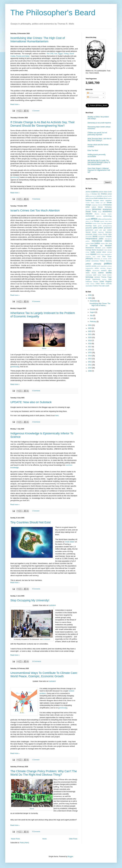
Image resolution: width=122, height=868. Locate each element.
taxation (109, 275)
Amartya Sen (96, 194)
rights (110, 270)
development (107, 209)
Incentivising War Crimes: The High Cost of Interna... (100, 304)
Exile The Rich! (93, 151)
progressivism (89, 268)
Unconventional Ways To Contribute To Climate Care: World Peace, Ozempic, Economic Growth (44, 675)
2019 (90, 341)
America (104, 194)
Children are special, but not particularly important (97, 134)
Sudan (99, 275)
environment (90, 216)
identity (95, 236)
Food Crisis (100, 224)
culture (94, 207)
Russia (94, 273)
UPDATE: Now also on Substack (31, 402)
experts (102, 221)
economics (107, 211)
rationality (103, 268)
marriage (88, 250)
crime (88, 207)
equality (88, 219)
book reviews (99, 198)
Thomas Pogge (106, 277)
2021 (90, 334)
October (93, 309)
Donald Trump (91, 212)
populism (88, 266)
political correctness (92, 261)
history (95, 234)
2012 (90, 362)
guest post (98, 230)
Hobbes (100, 234)
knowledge (94, 246)
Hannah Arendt (91, 232)
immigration (102, 237)
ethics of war (90, 221)
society (109, 273)
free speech (108, 223)
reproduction (96, 271)
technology (89, 277)
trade (110, 279)
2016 (90, 350)
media (93, 252)
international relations (102, 241)
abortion (88, 192)
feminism (89, 223)
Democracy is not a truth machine (99, 123)
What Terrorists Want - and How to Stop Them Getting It (99, 140)
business (89, 201)
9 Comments (36, 301)
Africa (87, 194)
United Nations (90, 284)
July (92, 315)
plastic (110, 259)
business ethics (99, 201)
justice (97, 243)
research (104, 270)
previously (15, 177)
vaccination (89, 286)
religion (88, 270)
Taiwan (104, 275)
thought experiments (93, 279)
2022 (90, 331)
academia (94, 192)
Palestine (88, 257)
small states (70, 542)
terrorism (97, 277)
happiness (101, 232)
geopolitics (89, 228)
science (101, 273)
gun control (108, 230)
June (92, 318)
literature (98, 248)
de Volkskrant (46, 639)
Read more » (15, 104)
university (109, 284)
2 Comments (36, 422)
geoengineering (107, 226)
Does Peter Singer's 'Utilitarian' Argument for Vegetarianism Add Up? (99, 170)
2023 (90, 328)
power (99, 266)
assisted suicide (107, 196)
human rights (107, 234)
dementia (88, 209)
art (96, 196)
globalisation (108, 228)
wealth (107, 286)
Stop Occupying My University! (30, 600)
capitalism (109, 201)
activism (101, 192)
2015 (90, 353)
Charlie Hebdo (90, 203)
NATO (99, 254)
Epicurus (99, 216)
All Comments (93, 97)
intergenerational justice (94, 239)
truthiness (89, 282)
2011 (90, 365)
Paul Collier (97, 257)
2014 (90, 356)
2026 (90, 295)
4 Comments (36, 199)
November (94, 301)
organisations (108, 254)
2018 (90, 344)
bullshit (110, 198)
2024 (90, 325)
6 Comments (36, 391)
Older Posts (73, 839)
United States (100, 284)
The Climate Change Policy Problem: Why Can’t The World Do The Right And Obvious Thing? (44, 773)
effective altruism (100, 214)
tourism (104, 279)
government (89, 230)
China (97, 203)
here (57, 415)
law (101, 246)
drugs (100, 212)
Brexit (106, 198)
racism (97, 268)
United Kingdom (106, 282)
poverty (94, 266)
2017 (90, 347)
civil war (103, 203)
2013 (90, 359)
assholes (100, 196)
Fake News (108, 221)
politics (108, 263)
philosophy (89, 259)
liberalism (108, 246)
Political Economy (106, 261)
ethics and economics (105, 219)
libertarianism (90, 248)
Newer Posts (15, 839)
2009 (90, 371)
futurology (89, 226)
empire (110, 214)
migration (93, 254)
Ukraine (96, 282)
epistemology (107, 216)
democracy (97, 209)
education (89, 214)
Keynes (103, 243)
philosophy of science (101, 259)
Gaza (95, 226)
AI (90, 194)
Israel (92, 243)
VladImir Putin (97, 286)
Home (45, 839)
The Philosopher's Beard (53, 13)
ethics (94, 219)
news (102, 254)
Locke (104, 248)
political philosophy (93, 264)
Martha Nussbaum (98, 250)
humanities (89, 237)
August (93, 312)
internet (88, 243)
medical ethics (101, 252)
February (93, 321)
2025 (90, 298)
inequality (109, 236)
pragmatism (104, 266)
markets (109, 248)
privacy (110, 266)
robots (88, 273)
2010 (90, 368)
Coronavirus (107, 205)
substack (52, 605)
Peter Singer (107, 257)
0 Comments (36, 589)
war (103, 286)
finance (95, 224)
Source (44, 349)
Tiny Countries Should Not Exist (30, 522)
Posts (90, 93)
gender (100, 226)
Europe (97, 221)
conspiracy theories (97, 205)
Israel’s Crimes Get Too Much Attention (35, 210)
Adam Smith (108, 192)
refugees (109, 268)
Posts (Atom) (24, 843)
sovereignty (89, 275)
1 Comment (36, 111)
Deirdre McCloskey (105, 207)
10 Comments (37, 661)
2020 (90, 338)
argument (92, 196)
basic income (90, 198)
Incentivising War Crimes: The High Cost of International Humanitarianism (38, 40)
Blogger (70, 857)
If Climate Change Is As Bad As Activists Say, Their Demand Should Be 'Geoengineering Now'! (43, 124)
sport (95, 275)
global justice (98, 228)
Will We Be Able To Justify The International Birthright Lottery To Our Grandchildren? (99, 162)
